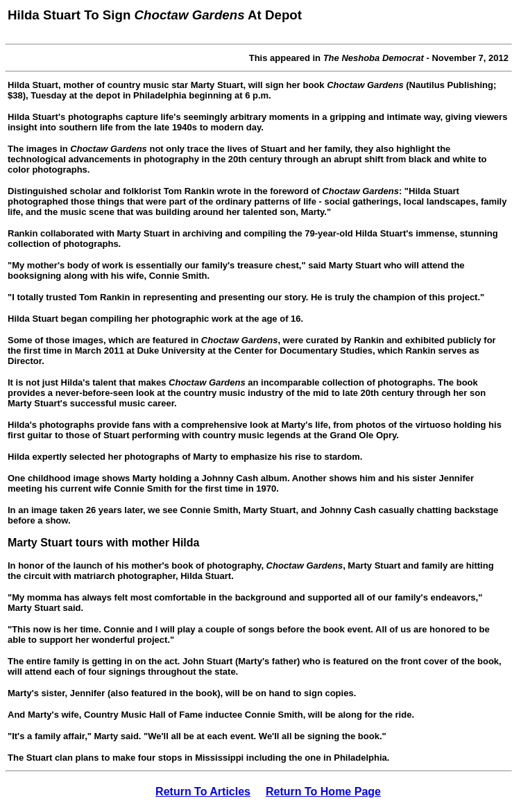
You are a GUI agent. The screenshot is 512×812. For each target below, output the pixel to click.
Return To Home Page (323, 792)
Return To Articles (203, 792)
